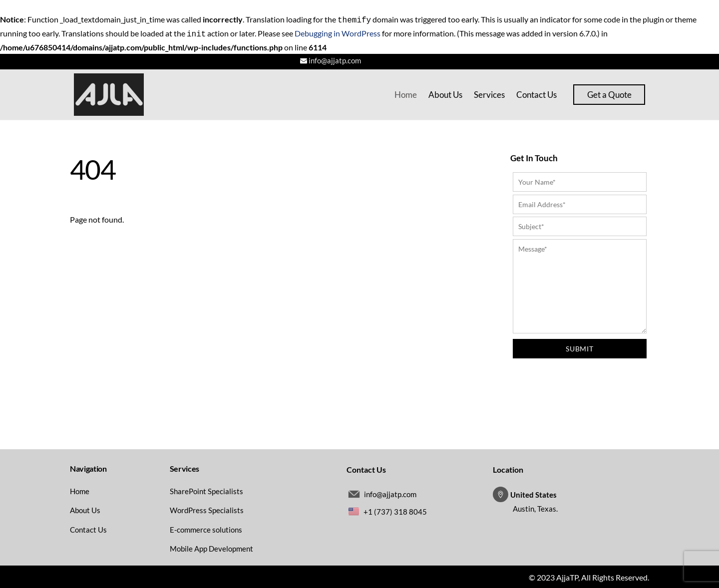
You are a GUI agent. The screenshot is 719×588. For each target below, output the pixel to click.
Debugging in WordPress (338, 32)
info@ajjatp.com (335, 58)
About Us (445, 93)
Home (406, 93)
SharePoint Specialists (206, 489)
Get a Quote (609, 93)
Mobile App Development (211, 547)
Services (489, 93)
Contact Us (537, 93)
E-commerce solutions (206, 528)
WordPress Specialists (207, 508)
